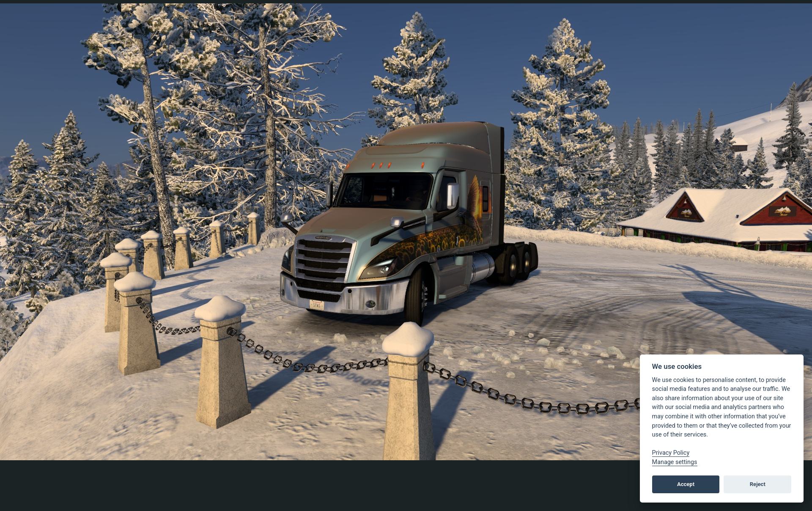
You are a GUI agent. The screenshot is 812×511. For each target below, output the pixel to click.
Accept (686, 484)
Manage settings (675, 462)
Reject (758, 484)
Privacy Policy (671, 453)
